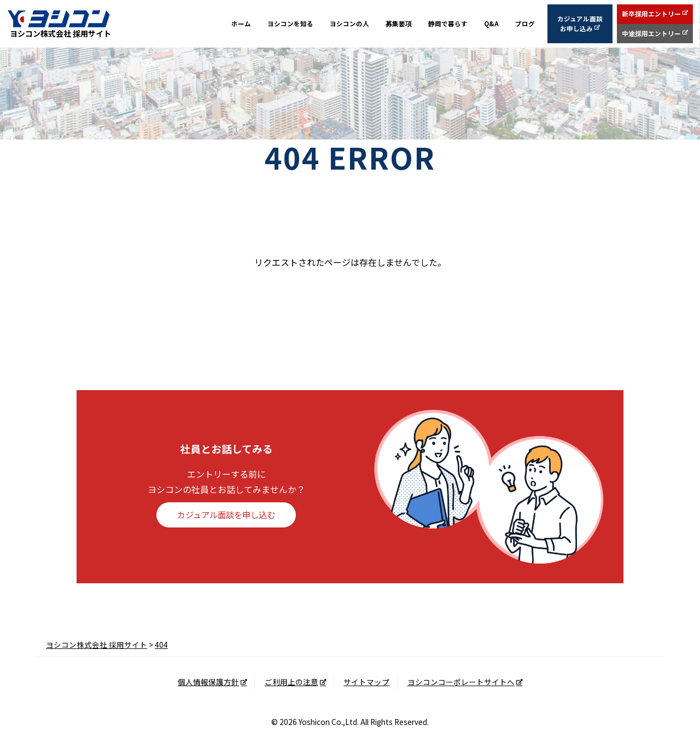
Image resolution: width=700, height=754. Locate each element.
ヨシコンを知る (290, 24)
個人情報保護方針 (208, 682)
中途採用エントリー (652, 34)
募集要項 (399, 24)
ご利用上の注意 (291, 682)
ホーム (241, 24)
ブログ (526, 24)
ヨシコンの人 (349, 24)
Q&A (492, 24)
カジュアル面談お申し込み (581, 24)
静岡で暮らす (448, 24)
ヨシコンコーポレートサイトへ (461, 682)
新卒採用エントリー (652, 14)
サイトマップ (366, 682)
